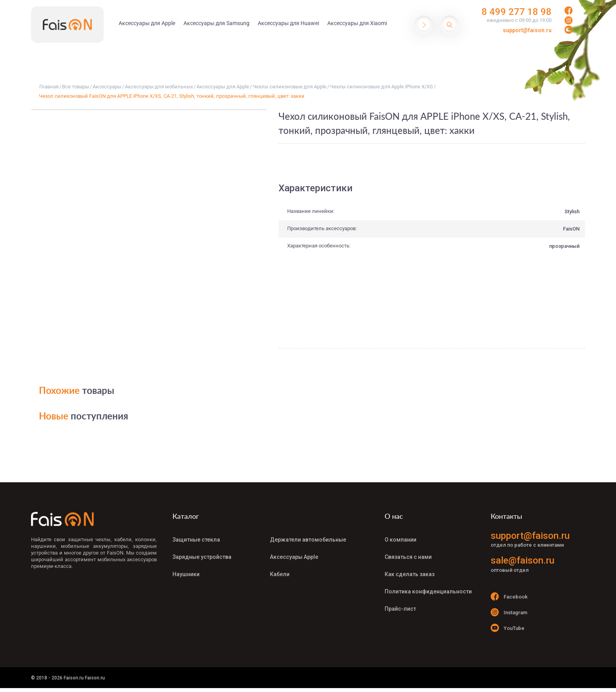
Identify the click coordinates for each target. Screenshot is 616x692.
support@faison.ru (527, 30)
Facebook (509, 596)
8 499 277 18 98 (517, 12)
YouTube (508, 628)
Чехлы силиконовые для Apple (290, 87)
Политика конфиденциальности (428, 591)
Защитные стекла (196, 540)
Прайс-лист (400, 609)
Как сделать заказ (410, 574)
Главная (49, 87)
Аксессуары (107, 87)
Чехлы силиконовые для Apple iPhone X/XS (381, 87)
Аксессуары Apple (294, 557)
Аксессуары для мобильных (159, 87)
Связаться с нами (408, 557)
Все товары (76, 87)
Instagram (509, 612)
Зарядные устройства (202, 557)
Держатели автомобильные (308, 540)
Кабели (280, 574)
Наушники (186, 574)
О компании (401, 540)
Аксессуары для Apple (223, 87)
